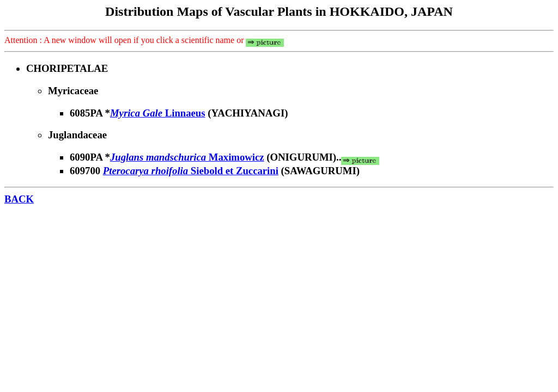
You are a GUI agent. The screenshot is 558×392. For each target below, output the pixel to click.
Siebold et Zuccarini (191, 171)
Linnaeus (158, 113)
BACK (19, 199)
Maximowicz (187, 157)
